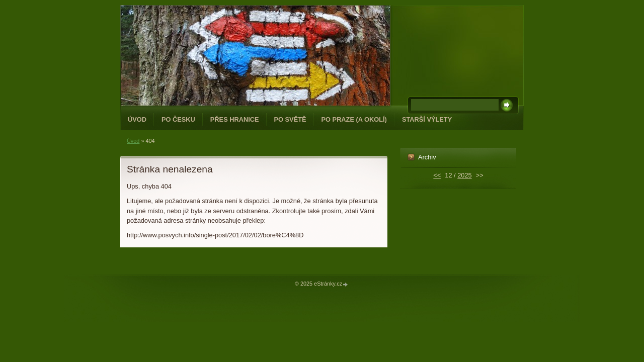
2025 (464, 175)
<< (437, 175)
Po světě (290, 119)
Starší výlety (427, 119)
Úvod (137, 119)
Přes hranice (235, 119)
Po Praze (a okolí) (354, 119)
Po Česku (178, 119)
